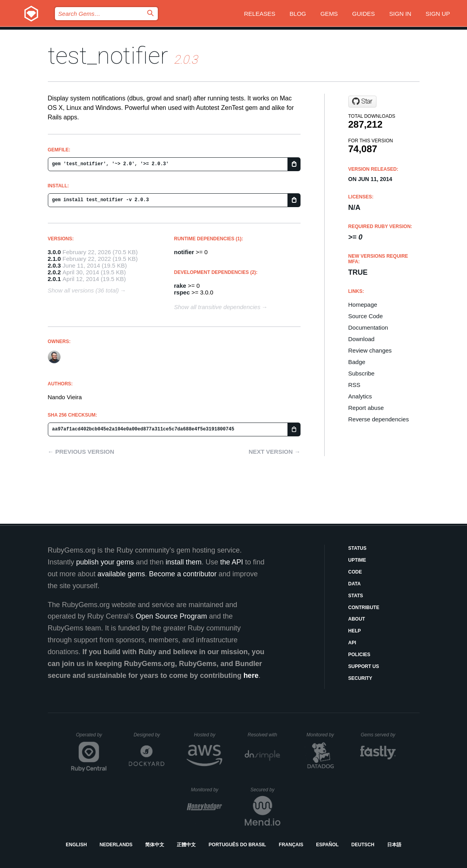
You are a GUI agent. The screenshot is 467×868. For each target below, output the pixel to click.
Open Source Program (171, 616)
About (357, 619)
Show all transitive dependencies (217, 307)
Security (360, 678)
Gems (329, 14)
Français (291, 845)
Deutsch (363, 845)
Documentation (368, 327)
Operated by (91, 738)
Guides (364, 14)
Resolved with (264, 735)
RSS (355, 385)
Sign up (438, 14)
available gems (121, 574)
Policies (359, 655)
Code (355, 572)
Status (357, 548)
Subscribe (362, 373)
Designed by (149, 735)
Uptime (357, 560)
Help (355, 631)
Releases (260, 14)
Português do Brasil (237, 845)
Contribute (364, 608)
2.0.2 (54, 272)
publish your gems (105, 562)
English (76, 845)
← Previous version (81, 452)
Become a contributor (183, 574)
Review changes (370, 350)
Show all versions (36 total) (83, 290)
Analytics (360, 396)
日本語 (394, 845)
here (251, 676)
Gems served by (378, 735)
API (352, 643)
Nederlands (116, 845)
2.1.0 (54, 259)
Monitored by (322, 735)
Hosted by (208, 735)
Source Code (366, 316)
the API (232, 562)
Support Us (364, 666)
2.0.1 (54, 279)
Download (362, 339)
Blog (298, 14)
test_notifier (108, 56)
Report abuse (366, 408)
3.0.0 (54, 252)
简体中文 (155, 845)
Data (355, 584)
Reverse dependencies (379, 419)
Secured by (265, 790)
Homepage (363, 305)
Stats (356, 596)
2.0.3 (54, 265)
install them (184, 562)
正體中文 (186, 845)
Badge (357, 362)
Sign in (400, 14)
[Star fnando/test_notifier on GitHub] (362, 102)
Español (327, 845)
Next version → (275, 452)
